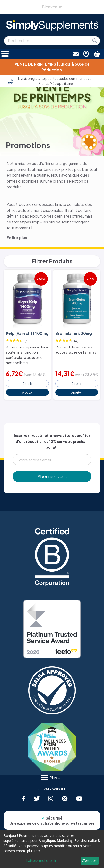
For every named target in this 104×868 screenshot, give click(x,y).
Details (27, 384)
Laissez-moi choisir (41, 861)
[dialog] (52, 849)
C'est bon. (90, 861)
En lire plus (17, 237)
